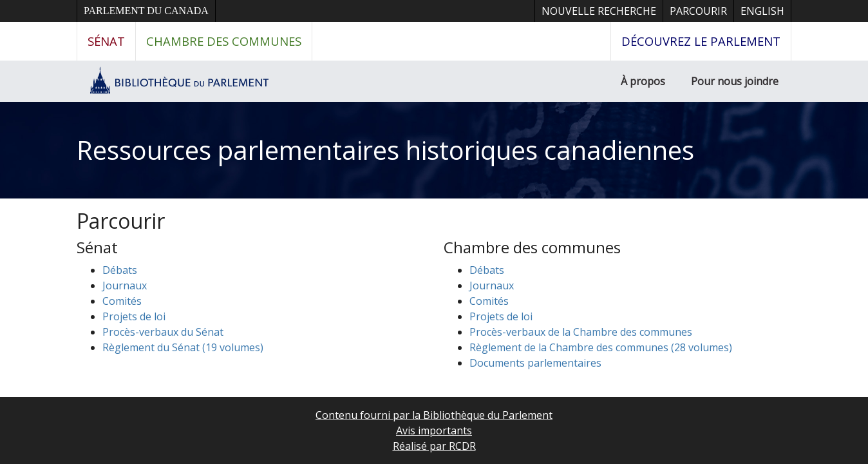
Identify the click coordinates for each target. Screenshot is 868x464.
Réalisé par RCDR (434, 446)
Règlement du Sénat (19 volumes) (183, 347)
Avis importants (434, 430)
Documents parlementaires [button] (535, 363)
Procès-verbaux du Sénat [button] (163, 332)
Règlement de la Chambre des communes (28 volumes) (601, 347)
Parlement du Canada (146, 11)
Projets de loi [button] (134, 316)
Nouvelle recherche (599, 11)
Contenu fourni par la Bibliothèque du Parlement (434, 415)
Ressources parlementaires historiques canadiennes (385, 150)
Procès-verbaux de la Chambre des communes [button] (581, 332)
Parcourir (698, 11)
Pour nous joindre (735, 81)
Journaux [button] (125, 285)
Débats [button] (120, 270)
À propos (643, 81)
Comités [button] (122, 301)
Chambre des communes (224, 41)
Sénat (106, 41)
